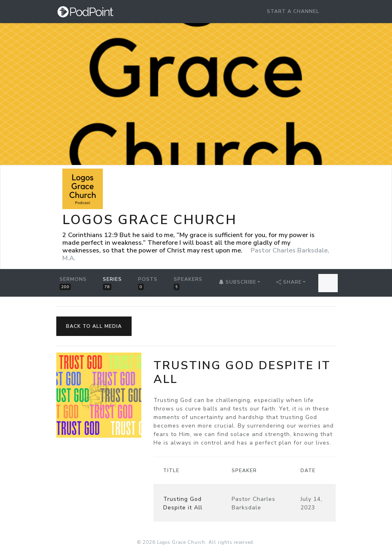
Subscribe (238, 282)
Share (289, 282)
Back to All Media (94, 326)
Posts (148, 283)
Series (112, 283)
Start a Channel (293, 11)
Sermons (73, 283)
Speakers (188, 283)
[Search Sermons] (328, 283)
